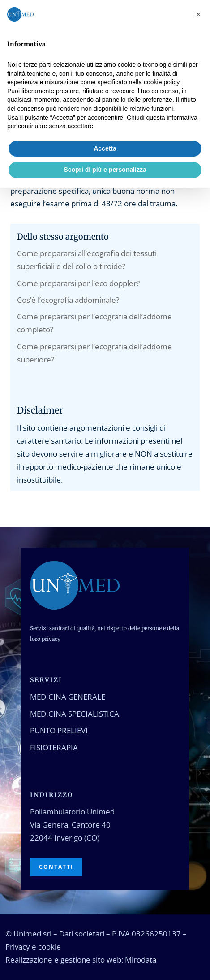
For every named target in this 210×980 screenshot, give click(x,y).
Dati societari (82, 934)
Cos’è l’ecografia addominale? (68, 300)
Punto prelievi (59, 730)
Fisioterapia (54, 747)
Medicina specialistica (75, 714)
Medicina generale (68, 697)
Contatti (56, 867)
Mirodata (141, 960)
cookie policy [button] (161, 82)
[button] (198, 14)
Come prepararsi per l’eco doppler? (78, 283)
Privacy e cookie (33, 947)
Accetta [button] (105, 148)
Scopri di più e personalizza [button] (105, 170)
